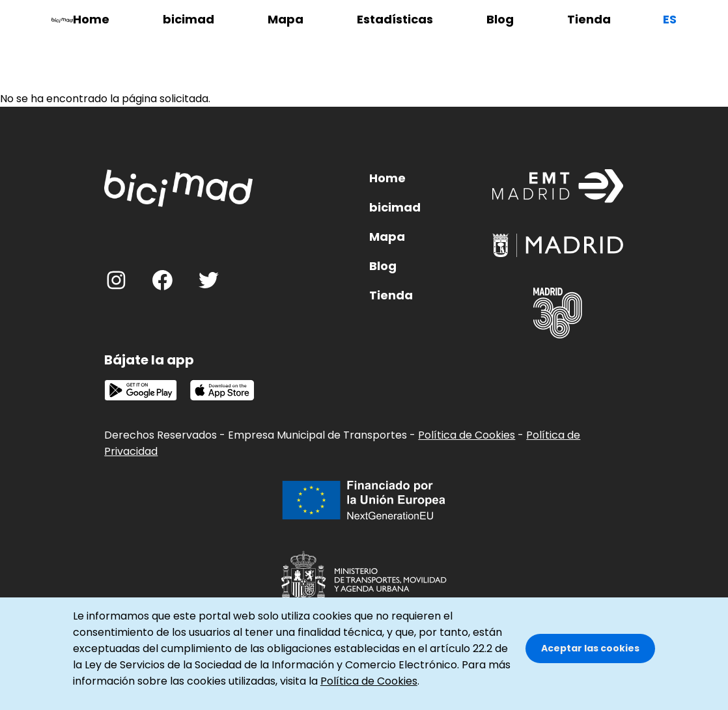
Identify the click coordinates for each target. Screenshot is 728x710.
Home (91, 19)
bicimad (189, 19)
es (670, 19)
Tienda (589, 19)
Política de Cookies (467, 435)
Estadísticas (395, 19)
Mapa (286, 19)
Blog (500, 19)
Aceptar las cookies (590, 660)
